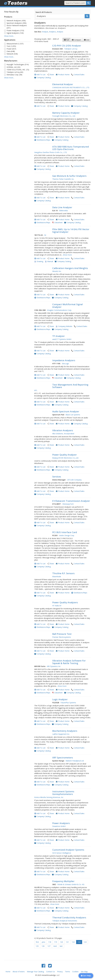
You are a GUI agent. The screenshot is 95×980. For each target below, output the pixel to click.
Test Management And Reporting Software (70, 386)
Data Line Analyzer (62, 207)
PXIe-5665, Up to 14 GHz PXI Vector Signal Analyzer (71, 231)
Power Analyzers (61, 823)
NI (45, 235)
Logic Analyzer (60, 699)
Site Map (84, 972)
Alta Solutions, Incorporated (63, 434)
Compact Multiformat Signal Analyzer (67, 306)
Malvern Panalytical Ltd (75, 761)
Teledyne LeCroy (71, 49)
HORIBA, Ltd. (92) (12, 67)
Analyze (45, 32)
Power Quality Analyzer (65, 455)
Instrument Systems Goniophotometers (63, 793)
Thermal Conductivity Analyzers (69, 918)
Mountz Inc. (57, 271)
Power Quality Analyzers (65, 602)
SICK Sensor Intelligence (62, 853)
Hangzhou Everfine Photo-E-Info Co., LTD (51, 152)
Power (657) (10, 49)
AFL (36, 390)
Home (8, 972)
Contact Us (51, 972)
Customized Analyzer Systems (68, 850)
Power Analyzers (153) (14, 30)
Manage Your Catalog (35, 972)
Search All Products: (44, 12)
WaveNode (57, 576)
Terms (67, 972)
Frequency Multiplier (63, 881)
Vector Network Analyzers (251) (16, 27)
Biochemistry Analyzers (65, 731)
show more (67, 255)
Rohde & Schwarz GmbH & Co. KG (71, 884)
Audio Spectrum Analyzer (66, 411)
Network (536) (11, 54)
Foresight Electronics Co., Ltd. (64, 116)
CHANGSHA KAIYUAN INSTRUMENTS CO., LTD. (71, 87)
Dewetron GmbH (59, 826)
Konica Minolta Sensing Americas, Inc (49, 797)
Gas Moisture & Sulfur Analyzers (69, 176)
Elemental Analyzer (63, 84)
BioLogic (66, 364)
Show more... (9, 36)
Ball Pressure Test (62, 634)
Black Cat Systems (73, 415)
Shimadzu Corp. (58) (13, 75)
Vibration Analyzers (63, 430)
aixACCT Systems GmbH (62, 339)
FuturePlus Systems (68, 703)
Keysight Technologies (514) (16, 64)
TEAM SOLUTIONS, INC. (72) (17, 70)
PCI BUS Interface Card (65, 532)
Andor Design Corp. (67, 535)
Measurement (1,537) (14, 44)
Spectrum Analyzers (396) (15, 23)
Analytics (52, 32)
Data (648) (10, 51)
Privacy (60, 972)
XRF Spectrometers (63, 758)
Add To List (41, 75)
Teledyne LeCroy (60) (14, 72)
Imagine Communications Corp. (59, 310)
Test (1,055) (10, 46)
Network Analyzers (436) (15, 21)
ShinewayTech (68, 504)
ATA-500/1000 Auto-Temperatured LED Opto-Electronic (71, 148)
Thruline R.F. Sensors (63, 573)
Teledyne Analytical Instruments (65, 921)
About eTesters (19, 972)
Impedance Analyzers (64, 360)
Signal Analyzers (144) (14, 33)
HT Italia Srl (57, 606)
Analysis (60, 32)
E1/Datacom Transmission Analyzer (71, 501)
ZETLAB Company (74, 480)
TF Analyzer (59, 336)
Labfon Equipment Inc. (61, 734)
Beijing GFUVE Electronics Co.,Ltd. (65, 458)
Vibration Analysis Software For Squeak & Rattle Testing (69, 662)
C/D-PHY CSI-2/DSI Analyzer (67, 46)
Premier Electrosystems (62, 637)
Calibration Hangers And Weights (70, 268)
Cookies (75, 972)
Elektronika (63, 211)
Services (57, 477)
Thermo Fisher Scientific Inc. (63, 179)
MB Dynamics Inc (54, 666)
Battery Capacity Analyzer (66, 113)
